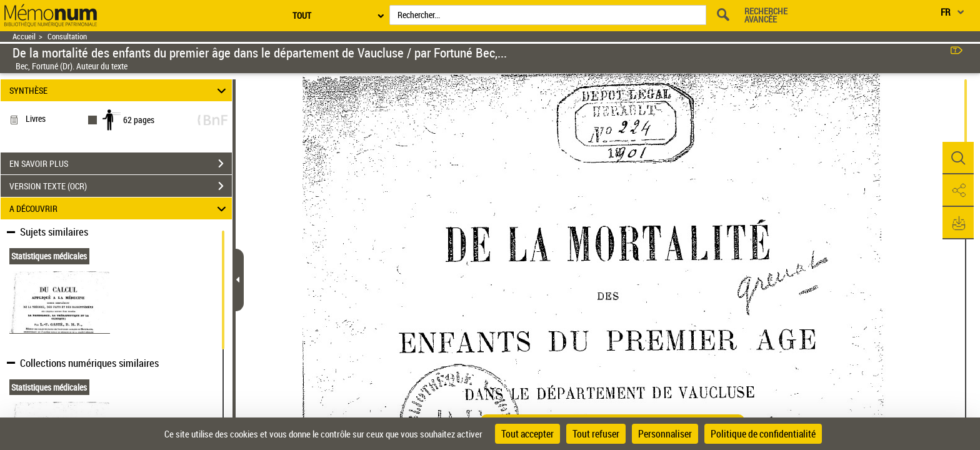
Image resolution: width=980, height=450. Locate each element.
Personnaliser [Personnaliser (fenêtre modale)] (665, 434)
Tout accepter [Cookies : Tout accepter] (527, 434)
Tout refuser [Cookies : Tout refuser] (596, 434)
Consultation (67, 37)
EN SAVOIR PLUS (121, 164)
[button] (958, 158)
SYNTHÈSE (120, 90)
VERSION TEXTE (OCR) (121, 186)
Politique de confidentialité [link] (763, 434)
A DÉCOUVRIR (120, 208)
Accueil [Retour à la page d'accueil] (24, 37)
